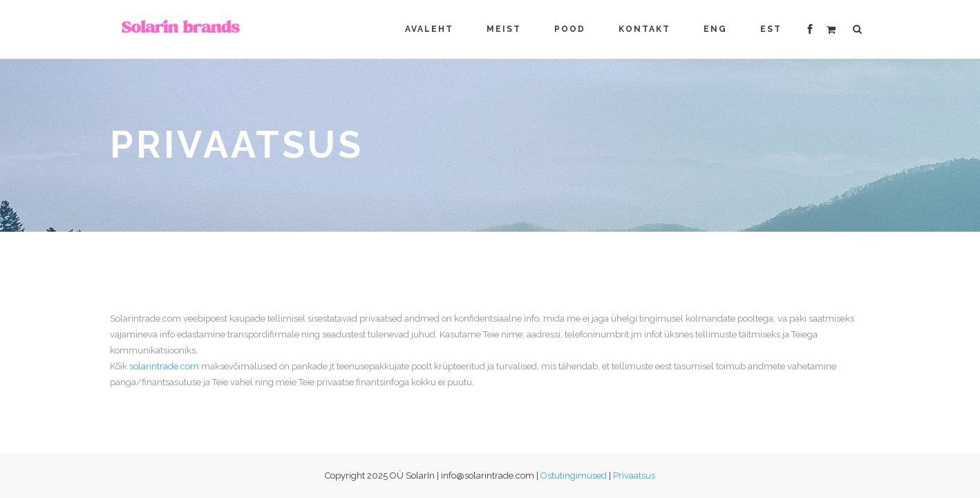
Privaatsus (634, 476)
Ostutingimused (574, 476)
